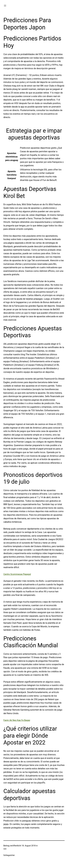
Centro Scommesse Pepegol (17, 574)
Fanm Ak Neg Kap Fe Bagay (17, 720)
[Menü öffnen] (5, 6)
